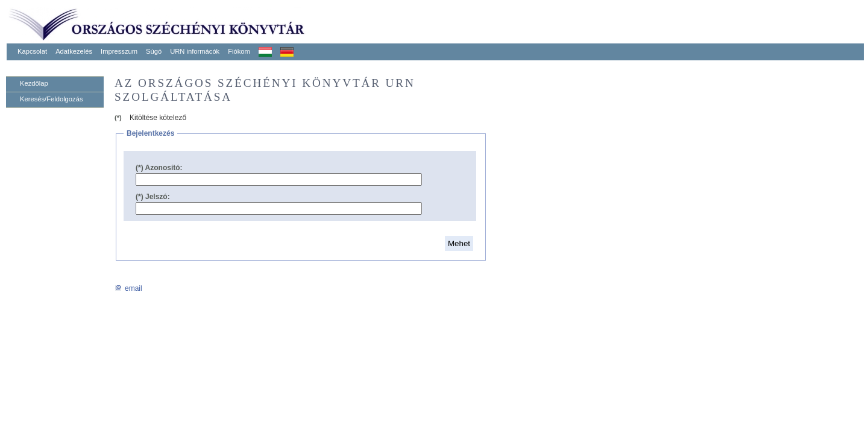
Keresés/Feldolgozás (51, 99)
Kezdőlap (34, 83)
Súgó (154, 51)
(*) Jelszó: (153, 197)
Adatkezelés (74, 51)
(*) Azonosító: (159, 168)
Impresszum (119, 51)
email (128, 288)
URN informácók (195, 51)
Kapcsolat (32, 51)
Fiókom (239, 51)
